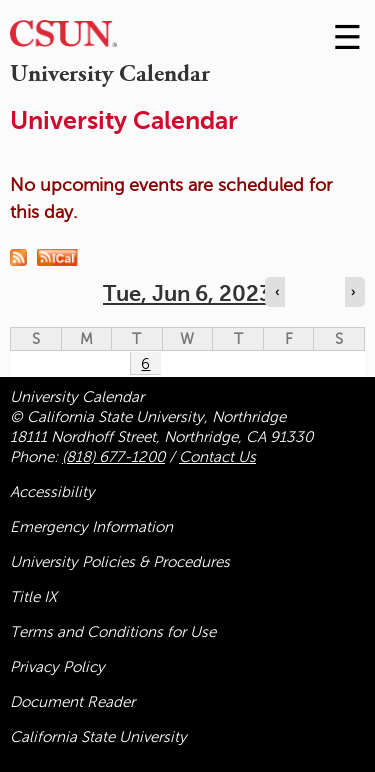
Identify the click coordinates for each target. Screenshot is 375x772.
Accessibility (52, 492)
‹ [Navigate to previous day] (277, 292)
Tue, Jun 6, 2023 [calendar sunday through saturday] (187, 293)
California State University (98, 737)
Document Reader (72, 702)
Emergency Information (91, 527)
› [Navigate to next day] (353, 292)
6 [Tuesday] (145, 364)
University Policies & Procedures (120, 562)
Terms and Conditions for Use (113, 632)
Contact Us (217, 457)
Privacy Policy (57, 667)
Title (33, 597)
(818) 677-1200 (113, 457)
